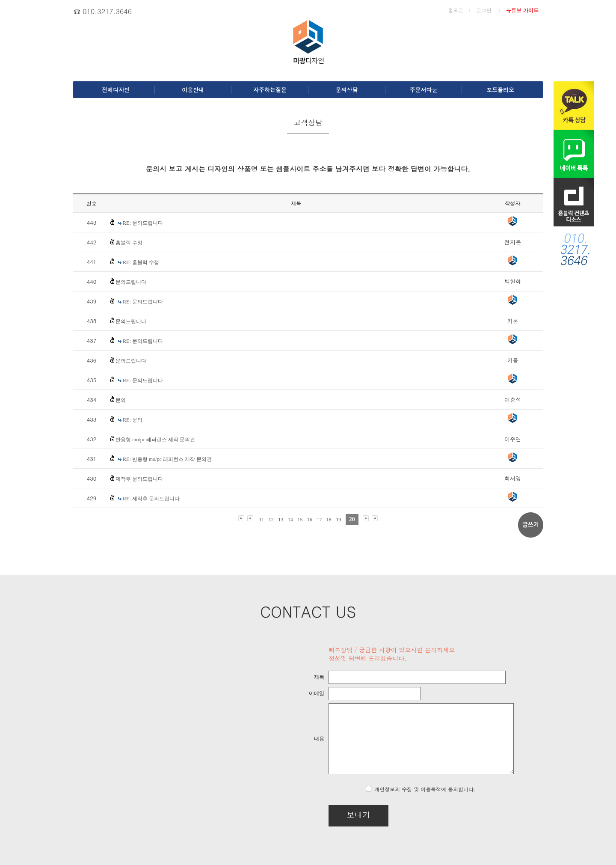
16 (310, 520)
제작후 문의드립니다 (139, 479)
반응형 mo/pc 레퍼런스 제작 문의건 (155, 440)
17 (319, 520)
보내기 (336, 815)
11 (262, 520)
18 (329, 520)
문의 (121, 400)
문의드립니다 (131, 282)
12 (271, 520)
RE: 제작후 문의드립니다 (151, 499)
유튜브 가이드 (522, 10)
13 (281, 520)
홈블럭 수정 (129, 243)
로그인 (484, 10)
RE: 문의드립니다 (143, 223)
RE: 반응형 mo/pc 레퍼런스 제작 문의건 (167, 459)
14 (290, 520)
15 (300, 520)
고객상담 (308, 122)
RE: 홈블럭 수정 (141, 262)
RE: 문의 (133, 420)
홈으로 (456, 10)
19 (338, 520)
